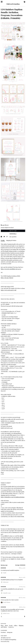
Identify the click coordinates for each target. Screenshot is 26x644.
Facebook (3, 632)
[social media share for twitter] (4, 237)
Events (11, 626)
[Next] (25, 617)
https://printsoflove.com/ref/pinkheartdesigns (13, 497)
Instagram (10, 632)
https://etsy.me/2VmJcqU (7, 278)
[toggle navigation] (2, 2)
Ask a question (13, 237)
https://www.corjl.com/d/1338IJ (9, 290)
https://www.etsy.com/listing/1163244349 (11, 269)
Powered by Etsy (5, 641)
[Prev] (1, 617)
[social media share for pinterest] (7, 237)
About (6, 626)
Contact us (11, 627)
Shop (2, 626)
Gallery (16, 626)
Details (3, 240)
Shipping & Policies (11, 240)
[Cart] (24, 2)
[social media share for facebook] (2, 237)
